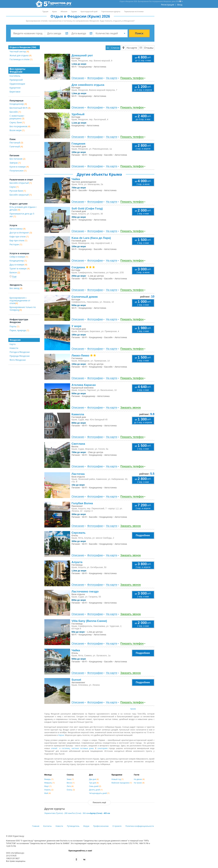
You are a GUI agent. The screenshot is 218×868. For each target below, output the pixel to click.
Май (48, 793)
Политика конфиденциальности (140, 826)
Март (48, 786)
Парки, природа (19, 330)
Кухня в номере (19, 167)
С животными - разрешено (17, 117)
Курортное (15, 88)
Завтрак (15, 163)
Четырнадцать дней (99, 793)
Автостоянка (17, 229)
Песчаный (16, 143)
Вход (180, 5)
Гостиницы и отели (21, 59)
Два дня (94, 779)
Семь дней (95, 786)
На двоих (139, 779)
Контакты (48, 826)
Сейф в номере (19, 257)
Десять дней (96, 790)
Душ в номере (18, 265)
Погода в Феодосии (20, 352)
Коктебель (15, 76)
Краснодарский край (89, 11)
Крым (54, 11)
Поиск (139, 33)
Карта (12, 344)
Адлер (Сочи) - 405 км (100, 813)
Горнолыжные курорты (111, 11)
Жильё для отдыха (21, 55)
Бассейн (15, 112)
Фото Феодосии (18, 360)
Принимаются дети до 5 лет (22, 215)
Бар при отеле (18, 240)
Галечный (16, 146)
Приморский (16, 80)
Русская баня (18, 191)
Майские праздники (122, 783)
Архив (133, 709)
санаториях (103, 748)
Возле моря (17, 130)
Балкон (15, 272)
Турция (45, 11)
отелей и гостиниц (60, 748)
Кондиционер (18, 104)
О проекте (117, 826)
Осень (71, 790)
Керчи (61, 735)
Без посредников (20, 126)
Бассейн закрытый (21, 195)
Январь (49, 779)
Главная (36, 826)
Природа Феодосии (20, 356)
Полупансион (18, 171)
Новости (14, 348)
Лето (70, 786)
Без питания (17, 159)
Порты (14, 326)
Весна (71, 783)
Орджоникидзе (17, 84)
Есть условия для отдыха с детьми (23, 208)
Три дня (94, 783)
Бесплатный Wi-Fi (20, 108)
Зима (70, 779)
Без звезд (16, 288)
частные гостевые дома (83, 748)
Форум (86, 826)
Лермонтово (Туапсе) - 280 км (57, 813)
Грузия (74, 11)
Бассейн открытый (21, 183)
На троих (139, 783)
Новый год (117, 779)
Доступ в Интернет (21, 233)
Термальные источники (134, 11)
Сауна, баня (17, 122)
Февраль (50, 783)
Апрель (49, 790)
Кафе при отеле (19, 237)
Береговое (15, 92)
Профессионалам (101, 826)
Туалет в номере (20, 268)
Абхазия (64, 11)
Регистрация (168, 5)
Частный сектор (19, 51)
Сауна (14, 187)
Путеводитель (73, 826)
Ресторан (16, 244)
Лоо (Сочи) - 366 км (80, 813)
